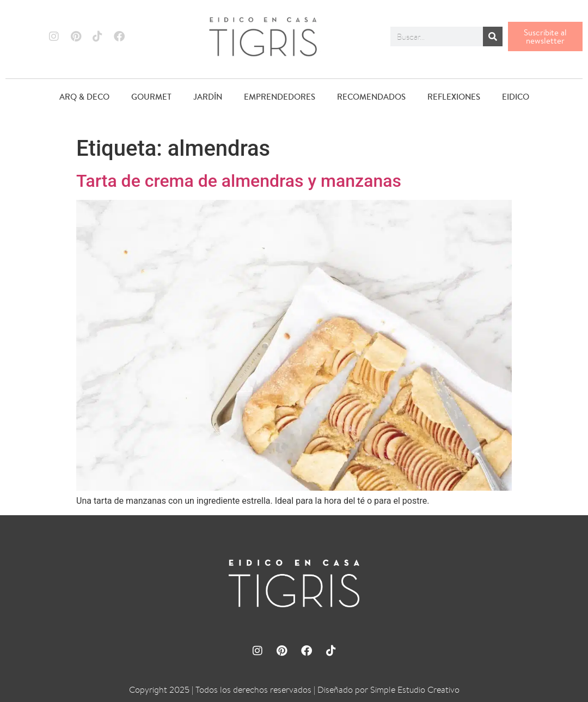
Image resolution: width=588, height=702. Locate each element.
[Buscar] (493, 36)
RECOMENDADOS (371, 97)
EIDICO (515, 97)
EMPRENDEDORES (280, 97)
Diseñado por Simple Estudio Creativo (388, 690)
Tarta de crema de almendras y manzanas (239, 181)
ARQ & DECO (84, 97)
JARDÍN (208, 97)
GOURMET (151, 97)
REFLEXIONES (453, 97)
